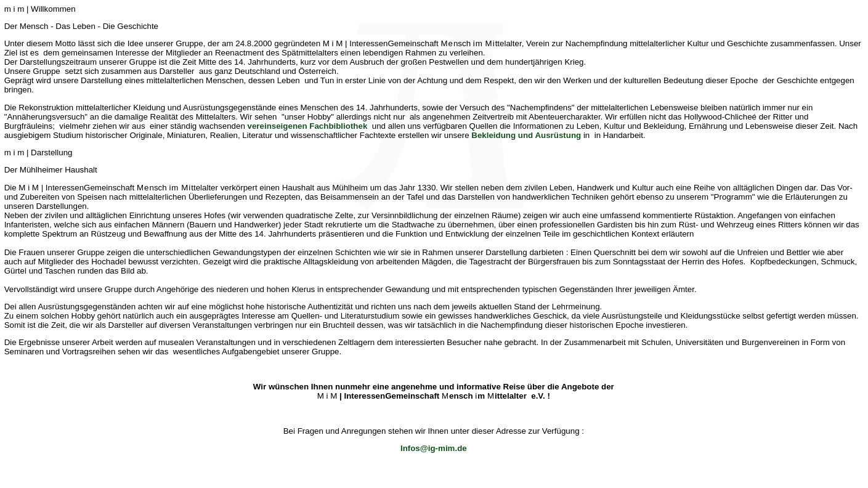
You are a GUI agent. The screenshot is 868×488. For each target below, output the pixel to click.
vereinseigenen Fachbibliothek (308, 126)
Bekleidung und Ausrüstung (526, 135)
